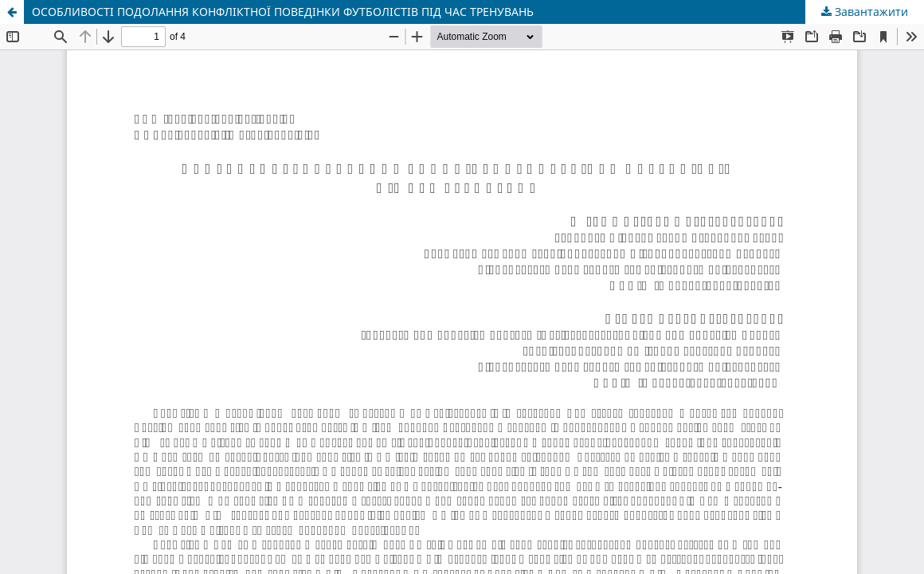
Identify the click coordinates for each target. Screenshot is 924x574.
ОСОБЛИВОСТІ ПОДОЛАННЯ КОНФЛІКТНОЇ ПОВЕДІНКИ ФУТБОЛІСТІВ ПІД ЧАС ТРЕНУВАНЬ (283, 12)
